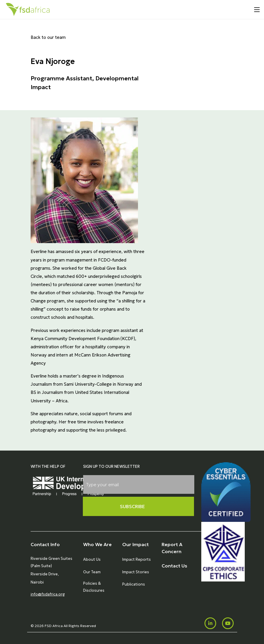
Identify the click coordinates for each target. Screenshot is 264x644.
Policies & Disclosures (94, 587)
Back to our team (48, 37)
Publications (134, 584)
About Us (92, 559)
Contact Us (174, 566)
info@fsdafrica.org (48, 594)
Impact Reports (137, 559)
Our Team (92, 572)
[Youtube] (228, 623)
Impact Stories (136, 572)
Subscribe (132, 506)
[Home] (28, 9)
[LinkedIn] (210, 623)
